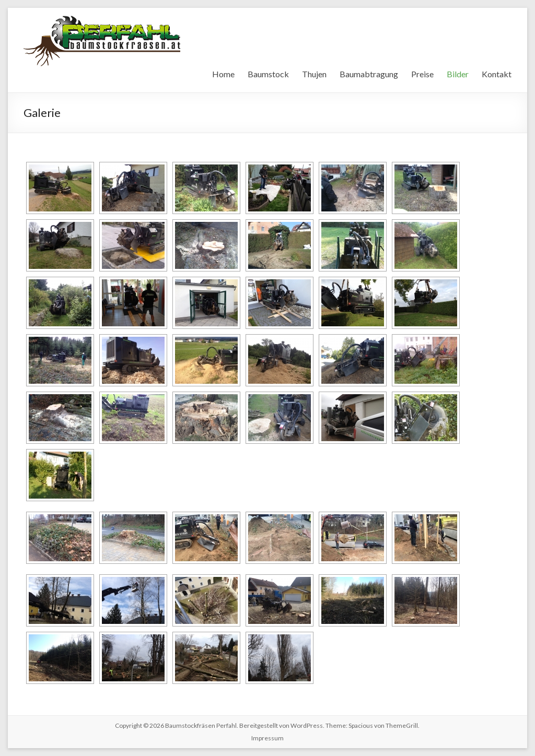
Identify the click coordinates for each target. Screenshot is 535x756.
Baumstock (268, 74)
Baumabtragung (369, 74)
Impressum (267, 738)
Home (223, 74)
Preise (422, 74)
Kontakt (497, 74)
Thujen (314, 74)
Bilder (458, 74)
